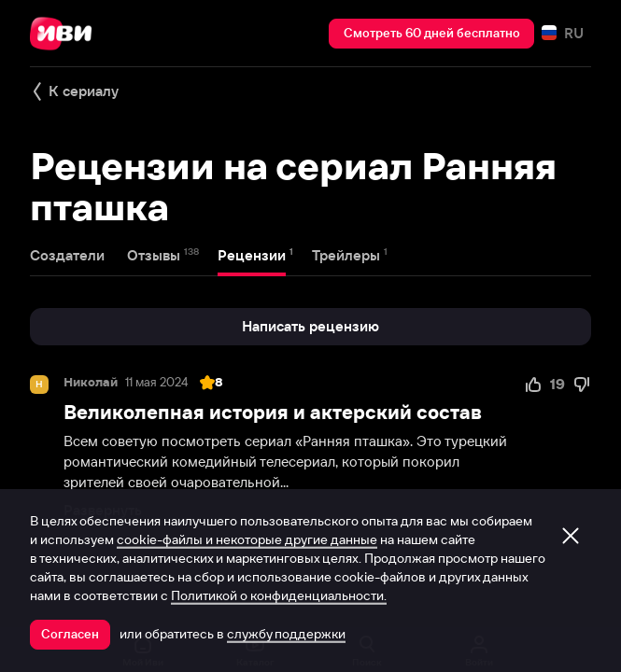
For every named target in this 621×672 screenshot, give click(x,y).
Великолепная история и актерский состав (273, 412)
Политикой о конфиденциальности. (279, 595)
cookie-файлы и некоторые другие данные (247, 539)
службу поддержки (286, 634)
